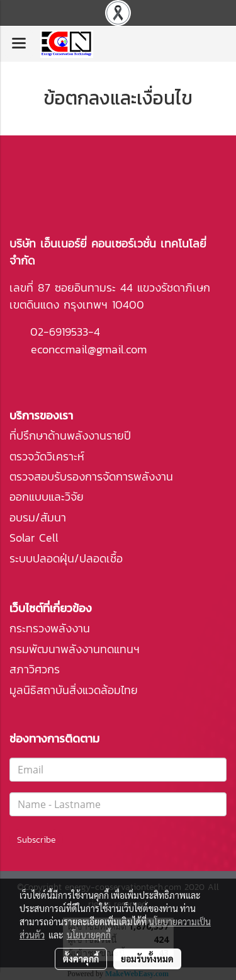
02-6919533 (59, 332)
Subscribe (36, 840)
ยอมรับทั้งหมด (147, 959)
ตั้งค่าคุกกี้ (81, 959)
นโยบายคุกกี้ (89, 935)
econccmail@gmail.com (89, 349)
